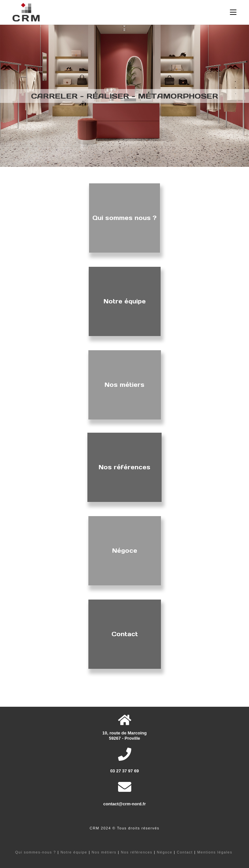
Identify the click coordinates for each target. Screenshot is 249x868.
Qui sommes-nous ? (36, 852)
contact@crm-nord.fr (124, 804)
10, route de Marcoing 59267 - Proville (124, 736)
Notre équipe (74, 852)
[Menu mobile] (233, 12)
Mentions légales (215, 852)
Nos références (137, 852)
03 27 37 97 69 (124, 771)
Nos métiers (104, 852)
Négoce (165, 852)
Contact (185, 852)
